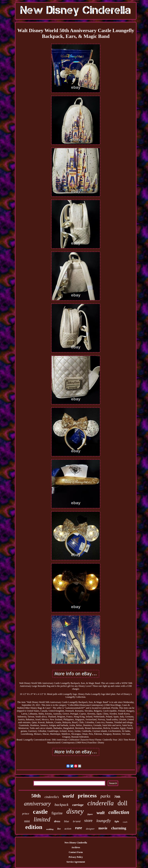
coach (125, 822)
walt (100, 813)
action (68, 829)
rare (79, 828)
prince (26, 814)
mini (27, 821)
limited (42, 819)
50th (36, 796)
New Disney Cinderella (76, 843)
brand (77, 822)
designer (90, 829)
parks (106, 796)
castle (40, 812)
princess (87, 796)
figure (90, 814)
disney (75, 811)
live (59, 829)
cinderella (100, 803)
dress (57, 821)
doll (122, 803)
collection (119, 812)
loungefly (103, 821)
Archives (76, 847)
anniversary (37, 804)
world (68, 796)
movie (103, 828)
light (117, 821)
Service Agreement (76, 862)
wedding (50, 829)
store (88, 820)
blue (67, 821)
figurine (57, 813)
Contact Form (76, 852)
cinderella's (52, 797)
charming (119, 828)
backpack (61, 805)
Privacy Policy (76, 857)
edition (34, 827)
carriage (78, 805)
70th (117, 797)
